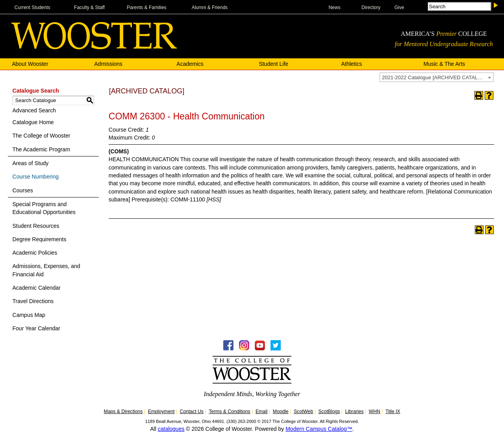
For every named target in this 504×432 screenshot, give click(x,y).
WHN (375, 412)
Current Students (32, 7)
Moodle (281, 412)
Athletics (351, 64)
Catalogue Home (33, 122)
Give (399, 7)
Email (261, 412)
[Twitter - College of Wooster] (276, 348)
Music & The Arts (445, 64)
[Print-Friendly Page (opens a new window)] (479, 95)
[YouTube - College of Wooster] (260, 348)
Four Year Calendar (36, 328)
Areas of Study (31, 163)
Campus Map (29, 315)
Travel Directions (33, 301)
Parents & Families (147, 7)
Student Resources (36, 226)
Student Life (273, 64)
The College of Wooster (42, 136)
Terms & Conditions (230, 412)
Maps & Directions (123, 412)
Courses (23, 190)
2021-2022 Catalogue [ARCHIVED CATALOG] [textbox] (435, 77)
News (334, 7)
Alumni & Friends (210, 7)
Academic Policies (35, 253)
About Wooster (30, 64)
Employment (161, 412)
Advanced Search (34, 110)
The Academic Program (41, 149)
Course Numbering (36, 177)
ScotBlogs (329, 412)
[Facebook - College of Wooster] (228, 348)
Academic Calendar (37, 288)
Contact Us (192, 412)
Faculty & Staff (89, 7)
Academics (190, 64)
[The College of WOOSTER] (94, 47)
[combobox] (437, 77)
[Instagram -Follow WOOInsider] (244, 348)
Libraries (355, 412)
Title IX (393, 412)
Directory (371, 7)
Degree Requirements (40, 239)
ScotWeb (303, 412)
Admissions (108, 64)
